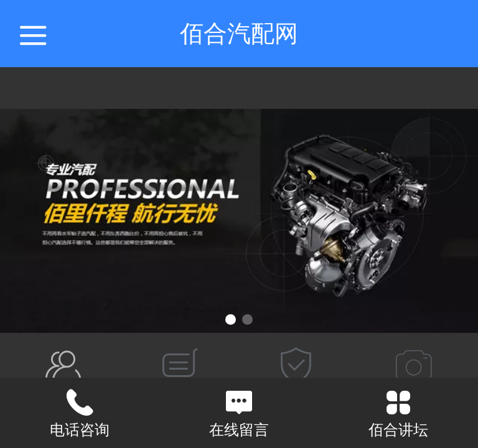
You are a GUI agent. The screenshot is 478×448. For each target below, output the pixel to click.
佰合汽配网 (239, 33)
